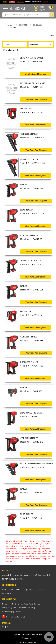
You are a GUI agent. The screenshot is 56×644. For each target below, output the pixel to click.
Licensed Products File (26, 608)
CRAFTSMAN (24, 25)
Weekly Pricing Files (9, 608)
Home (9, 25)
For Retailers (6, 593)
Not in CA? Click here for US (15, 617)
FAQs (12, 589)
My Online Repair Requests (30, 604)
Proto (19, 579)
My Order (16, 604)
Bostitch (43, 575)
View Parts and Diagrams (36, 74)
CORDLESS (37, 25)
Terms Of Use (21, 589)
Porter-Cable (8, 579)
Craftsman (16, 575)
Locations (31, 589)
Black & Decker (30, 575)
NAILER (24, 185)
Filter (52, 35)
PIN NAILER (26, 109)
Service (17, 8)
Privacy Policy (28, 638)
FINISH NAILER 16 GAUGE (33, 83)
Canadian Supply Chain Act (12, 612)
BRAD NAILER (27, 210)
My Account (6, 604)
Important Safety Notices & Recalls (27, 634)
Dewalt (5, 575)
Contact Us (40, 589)
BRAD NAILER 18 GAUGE (32, 58)
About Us (5, 589)
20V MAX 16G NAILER (31, 261)
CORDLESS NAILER (29, 134)
